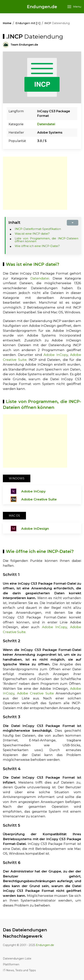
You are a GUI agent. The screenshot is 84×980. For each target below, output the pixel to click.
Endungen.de (42, 7)
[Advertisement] (35, 183)
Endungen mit (28, 23)
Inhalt (14, 222)
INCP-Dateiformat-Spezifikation (38, 229)
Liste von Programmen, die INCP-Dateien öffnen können (47, 240)
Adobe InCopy (56, 355)
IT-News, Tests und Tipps (19, 970)
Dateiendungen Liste (17, 959)
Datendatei (46, 124)
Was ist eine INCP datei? (32, 234)
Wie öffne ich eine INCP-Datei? (37, 246)
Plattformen (11, 964)
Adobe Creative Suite (39, 499)
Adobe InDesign (35, 529)
